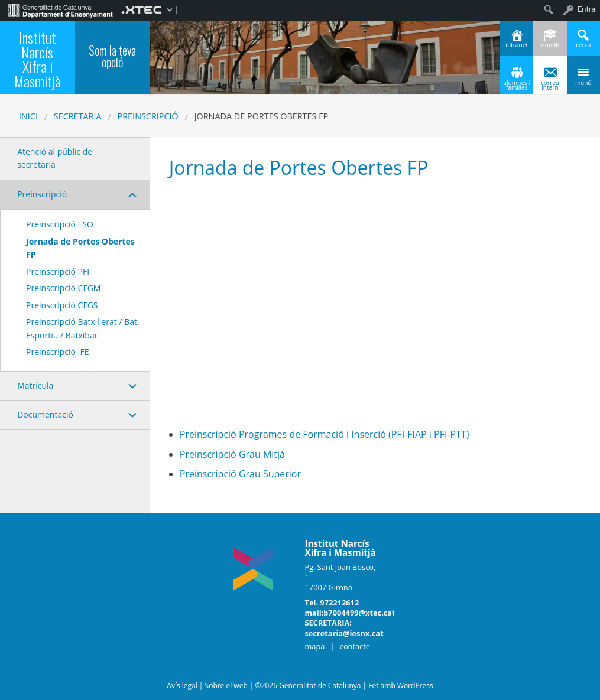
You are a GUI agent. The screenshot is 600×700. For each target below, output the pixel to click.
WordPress (415, 686)
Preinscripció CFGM (63, 288)
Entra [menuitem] (586, 9)
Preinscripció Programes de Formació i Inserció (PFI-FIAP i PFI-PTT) (325, 434)
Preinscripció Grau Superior (240, 474)
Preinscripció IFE (58, 352)
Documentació (45, 414)
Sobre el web (226, 686)
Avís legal (182, 686)
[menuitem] (61, 9)
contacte (355, 646)
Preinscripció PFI (58, 271)
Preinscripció (148, 116)
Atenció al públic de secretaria (55, 158)
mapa (315, 646)
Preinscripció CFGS (62, 305)
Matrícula (35, 385)
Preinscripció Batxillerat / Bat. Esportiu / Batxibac (83, 328)
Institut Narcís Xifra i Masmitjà (38, 59)
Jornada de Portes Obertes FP (80, 248)
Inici (28, 116)
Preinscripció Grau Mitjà (232, 454)
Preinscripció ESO (60, 224)
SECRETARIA (78, 116)
